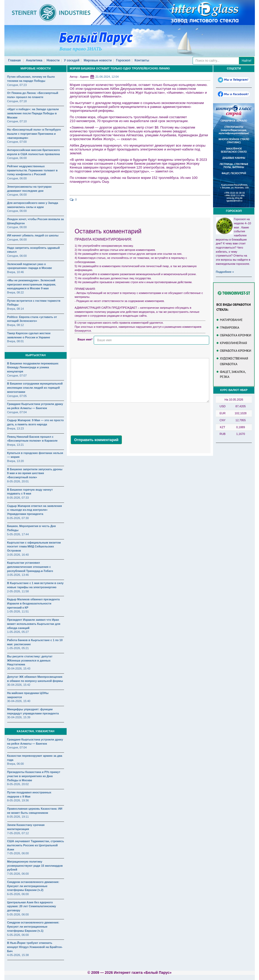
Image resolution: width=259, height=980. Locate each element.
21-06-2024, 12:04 (107, 77)
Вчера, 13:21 (16, 445)
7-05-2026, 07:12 (18, 833)
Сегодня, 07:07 (17, 376)
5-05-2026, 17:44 (18, 534)
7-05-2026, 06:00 (18, 853)
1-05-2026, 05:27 (18, 632)
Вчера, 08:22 (16, 292)
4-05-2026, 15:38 (18, 955)
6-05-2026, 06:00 (18, 894)
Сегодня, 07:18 (17, 101)
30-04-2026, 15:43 (19, 668)
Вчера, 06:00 (16, 764)
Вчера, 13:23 (16, 428)
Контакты (142, 60)
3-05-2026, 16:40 (18, 555)
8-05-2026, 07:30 (18, 518)
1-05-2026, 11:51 (18, 611)
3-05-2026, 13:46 (18, 575)
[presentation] (110, 418)
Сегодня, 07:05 (17, 396)
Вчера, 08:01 (16, 341)
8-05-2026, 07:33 (18, 498)
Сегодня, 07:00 (17, 142)
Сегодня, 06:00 (17, 158)
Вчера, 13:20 (16, 461)
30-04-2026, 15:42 (19, 685)
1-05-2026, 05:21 (18, 648)
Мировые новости (98, 60)
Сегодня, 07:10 (17, 121)
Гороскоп (123, 60)
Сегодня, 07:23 (17, 85)
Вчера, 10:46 (16, 272)
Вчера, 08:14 (16, 309)
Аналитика (34, 60)
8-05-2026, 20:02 (18, 784)
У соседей (72, 60)
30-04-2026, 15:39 (19, 717)
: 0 (73, 200)
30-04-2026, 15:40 (19, 701)
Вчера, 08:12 (16, 325)
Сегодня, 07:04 (17, 412)
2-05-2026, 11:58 (18, 591)
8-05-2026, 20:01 (18, 481)
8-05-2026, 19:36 (18, 800)
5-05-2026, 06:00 (18, 914)
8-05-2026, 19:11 (18, 817)
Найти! (247, 61)
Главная (15, 60)
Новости (53, 60)
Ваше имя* (85, 339)
